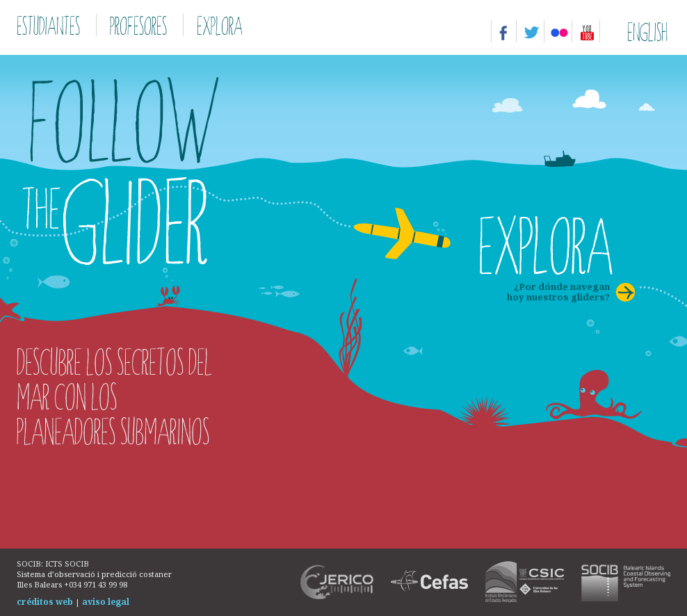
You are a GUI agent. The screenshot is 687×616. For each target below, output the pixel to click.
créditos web (45, 602)
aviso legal (106, 602)
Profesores (138, 25)
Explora (220, 25)
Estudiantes (48, 25)
